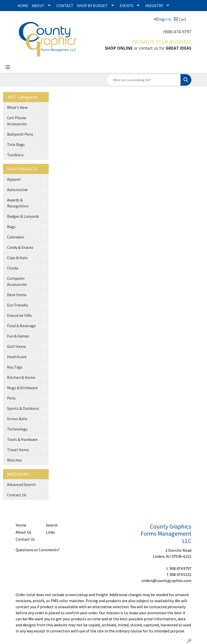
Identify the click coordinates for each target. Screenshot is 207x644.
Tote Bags (16, 144)
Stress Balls (17, 419)
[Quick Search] (144, 80)
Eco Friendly (18, 305)
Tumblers (15, 155)
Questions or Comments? (38, 550)
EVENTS (126, 6)
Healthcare (17, 357)
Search (52, 525)
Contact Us (17, 495)
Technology (17, 429)
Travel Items (18, 450)
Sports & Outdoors (23, 408)
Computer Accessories (17, 281)
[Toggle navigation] (8, 67)
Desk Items (17, 295)
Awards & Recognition (18, 203)
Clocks (13, 268)
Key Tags (15, 367)
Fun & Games (18, 336)
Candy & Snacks (20, 247)
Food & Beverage (21, 326)
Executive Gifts (20, 315)
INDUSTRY (154, 6)
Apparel (14, 179)
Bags (11, 227)
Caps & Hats (17, 258)
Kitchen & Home (21, 377)
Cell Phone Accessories (17, 121)
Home (21, 525)
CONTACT (65, 6)
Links (50, 532)
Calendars (16, 237)
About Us (23, 532)
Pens (11, 398)
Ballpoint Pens (20, 134)
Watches (15, 460)
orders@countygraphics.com (166, 580)
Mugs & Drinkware (22, 388)
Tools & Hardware (22, 439)
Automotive (17, 190)
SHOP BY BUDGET (92, 6)
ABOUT (38, 6)
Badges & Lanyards (23, 216)
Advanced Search (21, 484)
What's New (17, 107)
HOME (23, 6)
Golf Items (16, 346)
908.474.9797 (180, 568)
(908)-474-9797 (177, 32)
